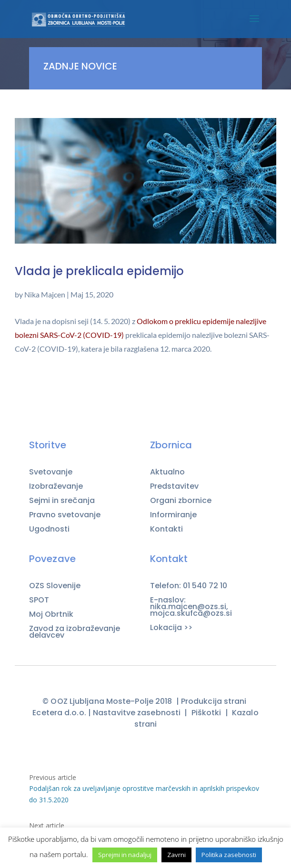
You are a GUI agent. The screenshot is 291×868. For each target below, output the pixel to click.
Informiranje (173, 515)
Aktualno (167, 472)
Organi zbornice (181, 501)
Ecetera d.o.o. (59, 713)
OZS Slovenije (55, 586)
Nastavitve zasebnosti (137, 713)
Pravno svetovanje (65, 515)
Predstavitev (174, 486)
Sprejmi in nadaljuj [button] (125, 855)
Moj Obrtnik (51, 614)
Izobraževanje (56, 486)
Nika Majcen (45, 294)
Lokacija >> (171, 628)
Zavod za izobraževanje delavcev (75, 632)
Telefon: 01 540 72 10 (189, 586)
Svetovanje (51, 472)
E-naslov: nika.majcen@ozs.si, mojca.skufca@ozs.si (192, 607)
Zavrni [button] (176, 855)
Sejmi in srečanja (62, 501)
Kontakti (166, 529)
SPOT (39, 600)
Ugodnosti (49, 529)
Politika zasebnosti (229, 855)
